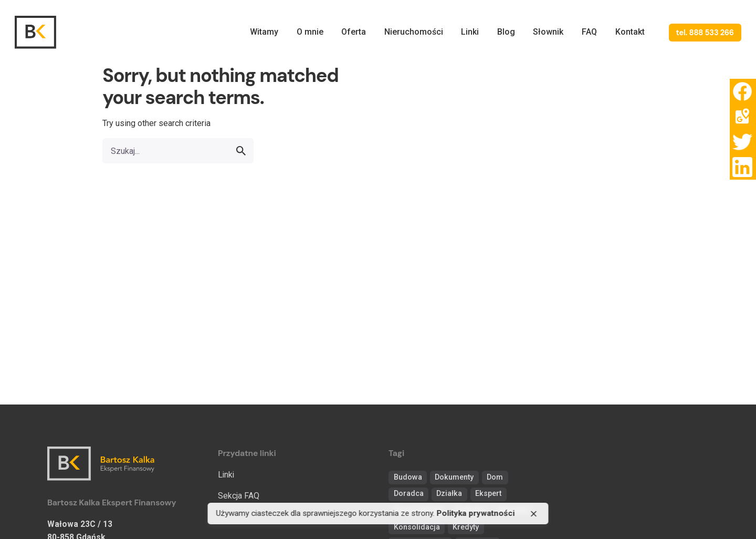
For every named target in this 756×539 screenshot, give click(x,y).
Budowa (408, 477)
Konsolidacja (417, 527)
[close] (534, 514)
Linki (226, 475)
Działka (449, 494)
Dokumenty (454, 477)
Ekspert (488, 494)
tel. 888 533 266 (705, 33)
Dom (495, 477)
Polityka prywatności (476, 514)
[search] (241, 151)
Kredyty (466, 527)
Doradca (409, 494)
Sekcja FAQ (239, 496)
